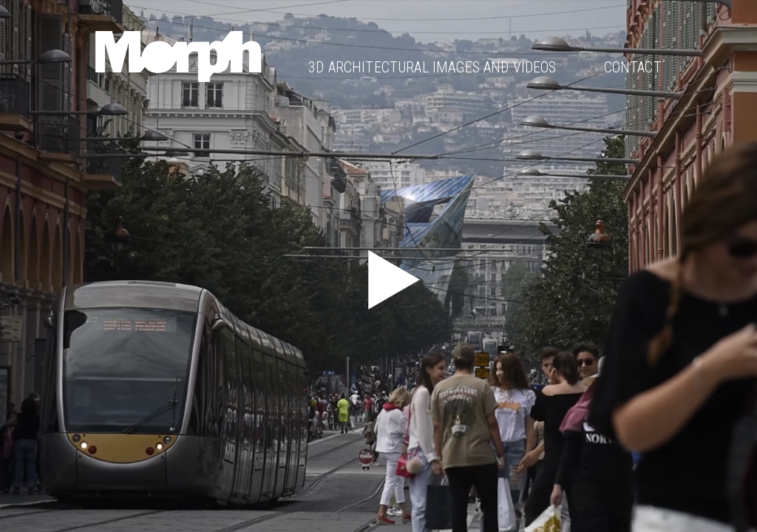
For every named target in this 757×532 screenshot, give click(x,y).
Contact (633, 67)
